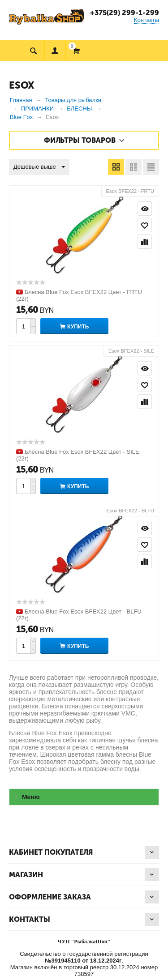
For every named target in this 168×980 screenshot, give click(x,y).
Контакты (146, 20)
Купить (78, 327)
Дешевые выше (39, 167)
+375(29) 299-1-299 (125, 13)
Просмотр (145, 209)
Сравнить (145, 242)
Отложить (145, 225)
